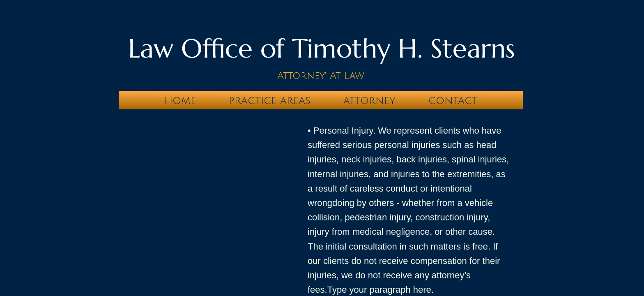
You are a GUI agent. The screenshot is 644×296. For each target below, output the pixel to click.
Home (180, 101)
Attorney (369, 101)
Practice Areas (270, 101)
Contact (453, 101)
